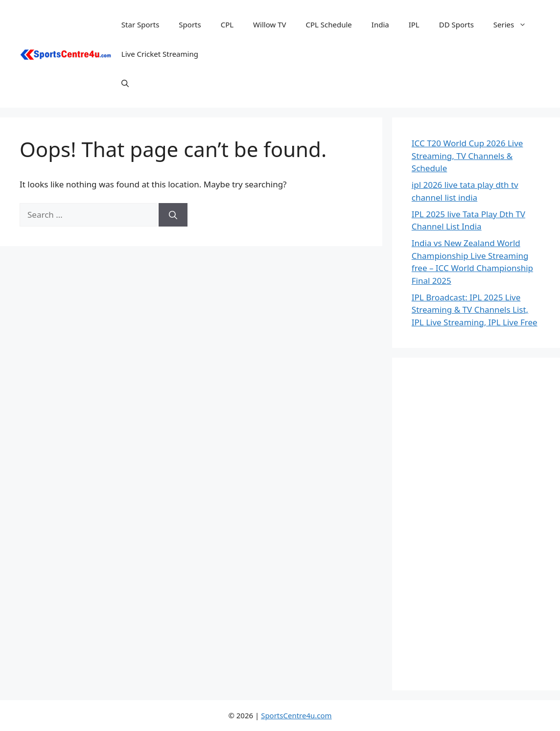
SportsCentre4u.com (296, 715)
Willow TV (269, 24)
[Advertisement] (476, 524)
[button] (125, 83)
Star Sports (140, 24)
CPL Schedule (328, 24)
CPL (227, 24)
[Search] (173, 215)
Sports (190, 24)
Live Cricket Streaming (160, 54)
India (380, 24)
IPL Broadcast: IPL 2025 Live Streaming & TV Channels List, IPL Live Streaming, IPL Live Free (475, 310)
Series (515, 24)
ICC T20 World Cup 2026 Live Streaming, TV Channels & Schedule (467, 156)
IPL (414, 24)
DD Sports (456, 24)
